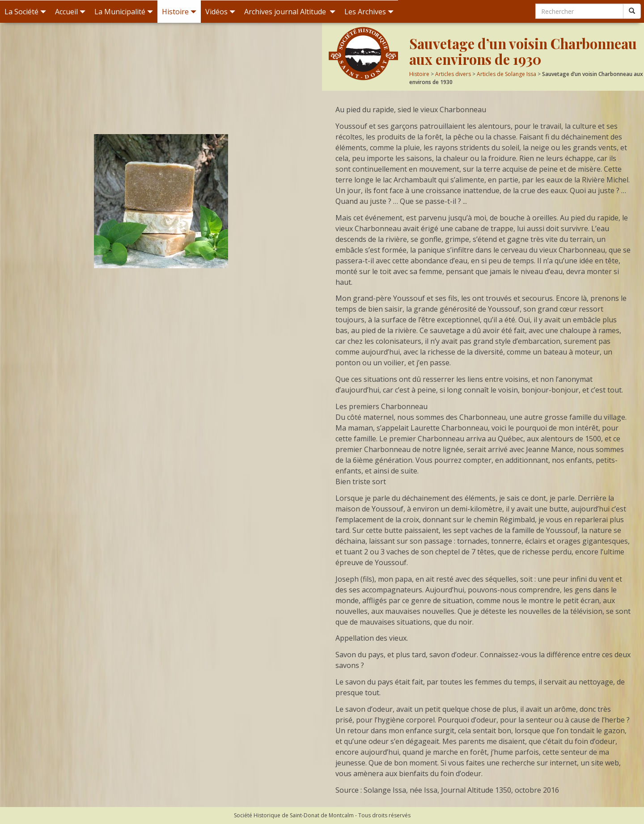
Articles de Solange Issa (506, 74)
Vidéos (220, 12)
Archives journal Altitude (290, 12)
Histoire (179, 12)
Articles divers (453, 74)
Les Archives (369, 12)
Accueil (70, 12)
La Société (25, 12)
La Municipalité (124, 12)
